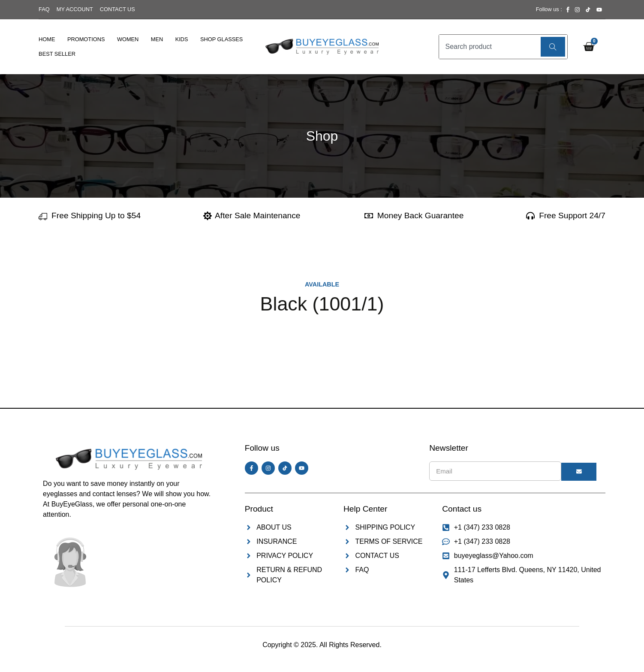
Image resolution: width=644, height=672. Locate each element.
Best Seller (57, 54)
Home (47, 39)
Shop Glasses (221, 39)
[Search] (553, 47)
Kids (182, 39)
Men (157, 39)
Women (128, 39)
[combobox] (489, 47)
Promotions (86, 39)
